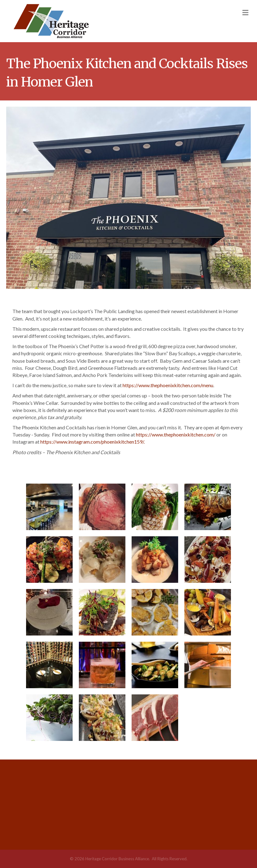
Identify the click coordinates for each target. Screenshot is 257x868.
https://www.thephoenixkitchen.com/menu (168, 385)
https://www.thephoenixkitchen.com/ (176, 434)
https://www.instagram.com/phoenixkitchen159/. (92, 442)
